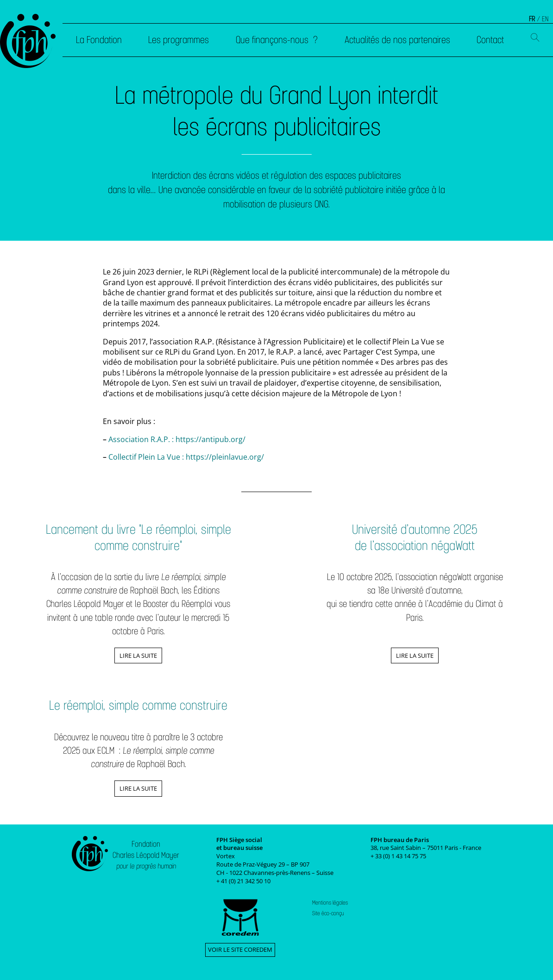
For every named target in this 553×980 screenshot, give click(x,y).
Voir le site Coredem (240, 949)
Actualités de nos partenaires (397, 40)
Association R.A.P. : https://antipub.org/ (177, 439)
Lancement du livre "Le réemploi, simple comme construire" (138, 537)
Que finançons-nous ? (277, 40)
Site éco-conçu (328, 913)
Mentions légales (330, 903)
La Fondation (99, 40)
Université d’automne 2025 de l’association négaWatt (415, 537)
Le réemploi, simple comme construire (138, 705)
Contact (490, 40)
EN (545, 19)
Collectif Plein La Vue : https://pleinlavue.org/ (186, 457)
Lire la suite (138, 655)
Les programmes (179, 40)
